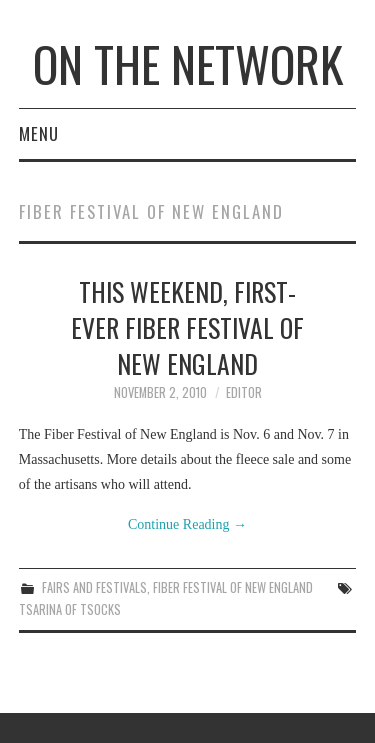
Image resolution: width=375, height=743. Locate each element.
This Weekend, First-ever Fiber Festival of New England (187, 327)
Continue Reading (187, 524)
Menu (39, 133)
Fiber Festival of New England (233, 587)
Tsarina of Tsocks (70, 609)
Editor (244, 392)
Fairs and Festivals (94, 587)
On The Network (188, 63)
